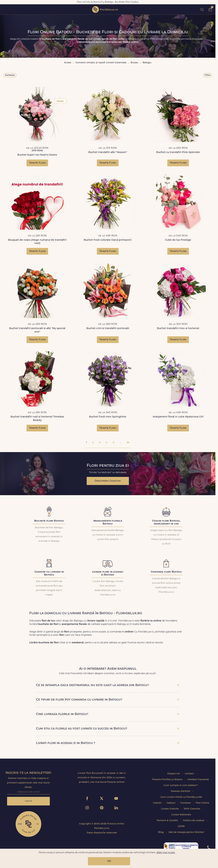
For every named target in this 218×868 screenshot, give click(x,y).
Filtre (207, 75)
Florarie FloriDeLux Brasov (168, 780)
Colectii (158, 803)
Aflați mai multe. (166, 853)
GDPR (181, 826)
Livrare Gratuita (170, 809)
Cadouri (171, 803)
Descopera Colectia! (108, 481)
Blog (161, 832)
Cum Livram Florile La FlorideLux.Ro (181, 797)
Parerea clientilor (181, 791)
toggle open (5, 9)
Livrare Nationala (181, 815)
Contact (190, 774)
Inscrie (29, 801)
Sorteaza (10, 75)
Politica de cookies (194, 821)
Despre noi (174, 774)
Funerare (186, 803)
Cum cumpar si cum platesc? (181, 785)
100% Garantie (192, 809)
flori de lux (105, 9)
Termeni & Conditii (168, 821)
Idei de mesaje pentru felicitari (186, 832)
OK (109, 861)
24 (128, 443)
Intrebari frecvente (199, 780)
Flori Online (202, 803)
